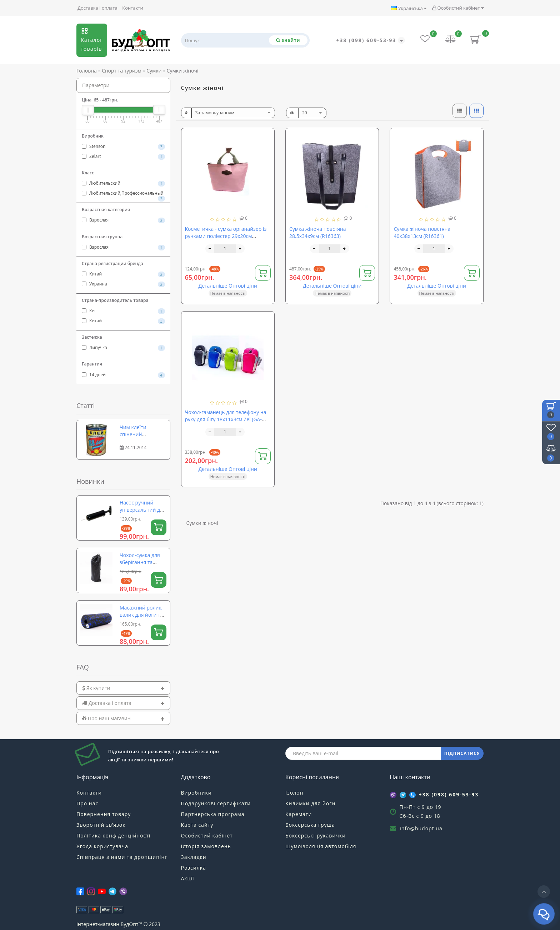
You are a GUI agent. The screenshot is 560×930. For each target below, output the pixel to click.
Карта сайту (197, 825)
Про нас (87, 803)
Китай (123, 274)
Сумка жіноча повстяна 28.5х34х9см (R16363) (318, 232)
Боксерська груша (310, 825)
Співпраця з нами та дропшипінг (122, 857)
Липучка (123, 348)
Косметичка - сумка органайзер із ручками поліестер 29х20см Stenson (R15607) (226, 236)
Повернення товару (104, 814)
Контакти (132, 8)
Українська (409, 8)
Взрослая (123, 220)
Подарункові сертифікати (216, 803)
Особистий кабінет (458, 8)
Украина (123, 284)
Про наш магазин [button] (123, 718)
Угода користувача (102, 846)
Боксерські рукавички (316, 835)
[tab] (123, 688)
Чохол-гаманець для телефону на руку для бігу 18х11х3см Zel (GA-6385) (226, 419)
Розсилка (194, 868)
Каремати (299, 814)
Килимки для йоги (310, 803)
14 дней (123, 375)
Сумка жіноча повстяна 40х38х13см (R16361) (422, 232)
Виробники (196, 793)
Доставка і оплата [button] (123, 703)
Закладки (194, 857)
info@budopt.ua (421, 828)
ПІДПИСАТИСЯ (462, 753)
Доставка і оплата (97, 8)
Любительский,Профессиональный (123, 194)
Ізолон (294, 793)
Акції (188, 878)
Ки (123, 311)
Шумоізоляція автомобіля (321, 846)
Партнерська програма (213, 814)
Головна (87, 71)
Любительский (123, 183)
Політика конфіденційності (113, 835)
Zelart (123, 156)
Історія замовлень (206, 846)
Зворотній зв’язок (101, 825)
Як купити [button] (123, 688)
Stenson (123, 146)
